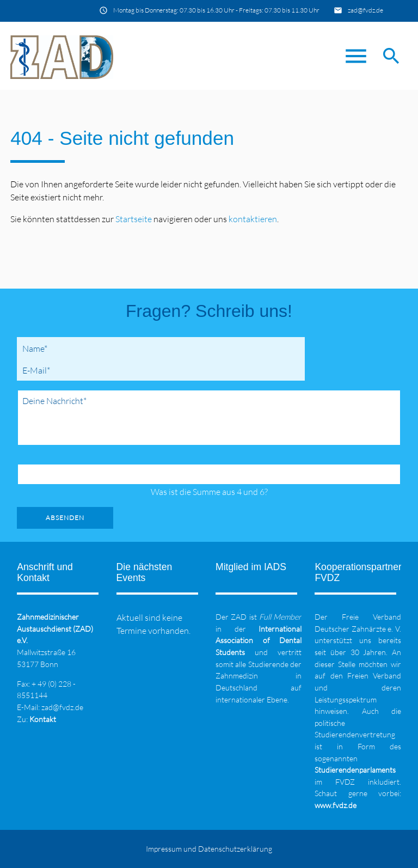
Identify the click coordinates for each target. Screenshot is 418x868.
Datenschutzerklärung (235, 849)
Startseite (134, 219)
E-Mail (39, 370)
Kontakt (43, 719)
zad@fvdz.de (365, 10)
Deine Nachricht (54, 400)
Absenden (65, 518)
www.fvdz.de (336, 805)
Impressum (164, 849)
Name (37, 348)
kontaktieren (253, 219)
